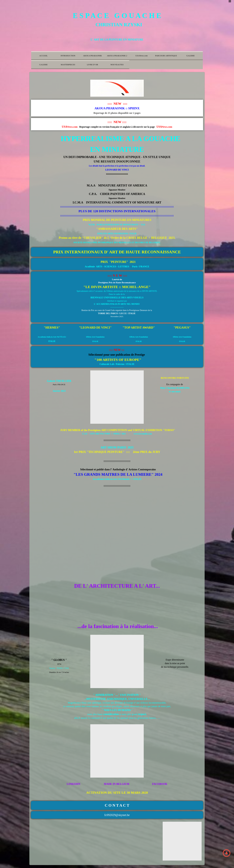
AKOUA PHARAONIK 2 (117, 56)
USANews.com (142, 56)
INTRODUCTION (68, 56)
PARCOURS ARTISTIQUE (166, 56)
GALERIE (191, 56)
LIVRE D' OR (92, 65)
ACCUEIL (43, 56)
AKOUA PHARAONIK (93, 56)
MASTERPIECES (68, 65)
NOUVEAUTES (117, 65)
